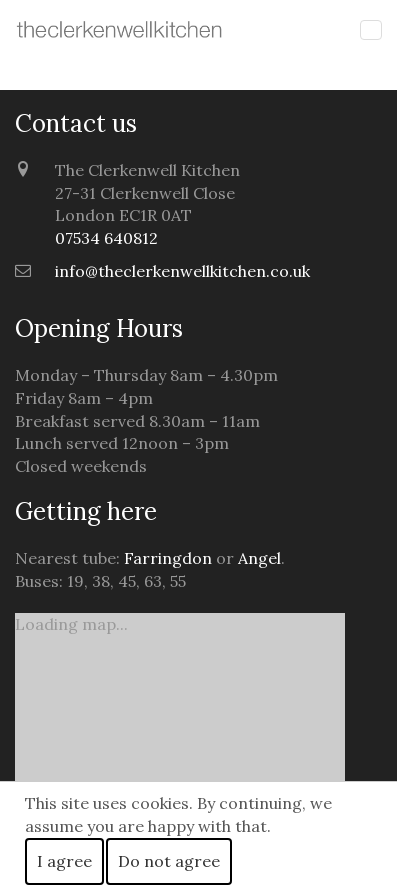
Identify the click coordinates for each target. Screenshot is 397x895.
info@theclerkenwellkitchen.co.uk (182, 271)
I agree (64, 861)
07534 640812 (106, 238)
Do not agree (169, 861)
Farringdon (168, 558)
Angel (259, 558)
